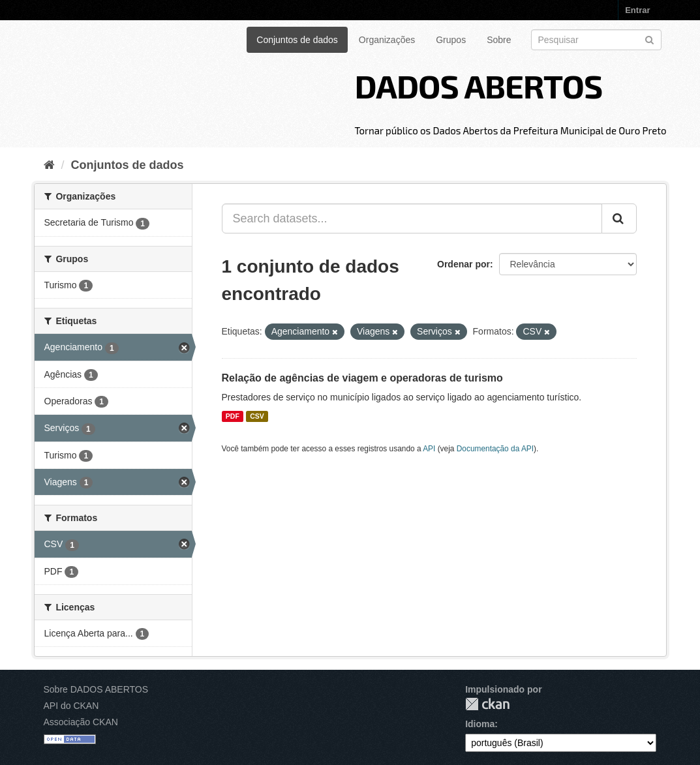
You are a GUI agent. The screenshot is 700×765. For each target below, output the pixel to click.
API (429, 449)
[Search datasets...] (412, 218)
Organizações (387, 40)
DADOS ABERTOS (478, 85)
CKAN (487, 704)
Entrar (637, 10)
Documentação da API (495, 449)
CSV (257, 416)
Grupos (451, 40)
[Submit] (649, 39)
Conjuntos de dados (297, 40)
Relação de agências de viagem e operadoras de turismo (362, 378)
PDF (233, 416)
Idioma (480, 724)
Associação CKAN (81, 722)
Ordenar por (464, 264)
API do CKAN (71, 706)
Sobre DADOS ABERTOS (96, 689)
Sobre (499, 40)
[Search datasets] (596, 40)
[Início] (49, 165)
